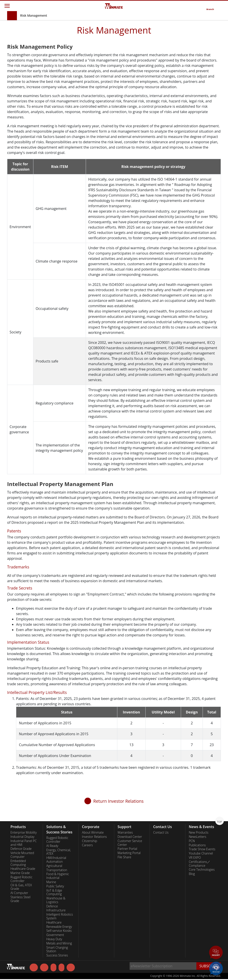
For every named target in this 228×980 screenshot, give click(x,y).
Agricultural (54, 866)
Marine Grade (20, 873)
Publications (197, 845)
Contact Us (161, 833)
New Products (199, 833)
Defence (52, 906)
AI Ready (52, 846)
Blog (192, 874)
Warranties (125, 833)
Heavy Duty (54, 939)
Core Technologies (202, 870)
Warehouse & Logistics (56, 900)
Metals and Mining (59, 943)
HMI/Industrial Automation (56, 860)
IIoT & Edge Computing (54, 892)
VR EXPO (195, 858)
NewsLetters (197, 837)
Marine (51, 882)
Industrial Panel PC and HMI (24, 843)
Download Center (130, 837)
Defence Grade (21, 849)
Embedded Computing (18, 863)
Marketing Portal (129, 853)
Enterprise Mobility (24, 833)
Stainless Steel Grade (20, 899)
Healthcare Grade (23, 869)
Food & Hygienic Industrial (58, 876)
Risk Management (34, 15)
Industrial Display (22, 837)
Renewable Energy (59, 927)
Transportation (57, 870)
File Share (124, 857)
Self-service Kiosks (59, 931)
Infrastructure (56, 910)
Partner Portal (127, 849)
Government (55, 935)
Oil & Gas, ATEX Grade (21, 887)
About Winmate (93, 833)
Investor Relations (94, 837)
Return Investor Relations (118, 801)
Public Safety (55, 886)
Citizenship (90, 841)
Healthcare (54, 922)
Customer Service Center (130, 843)
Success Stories (57, 955)
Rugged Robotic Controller (21, 879)
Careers (87, 845)
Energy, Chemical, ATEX (59, 852)
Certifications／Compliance (199, 864)
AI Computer (19, 893)
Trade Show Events (202, 849)
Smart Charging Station (57, 949)
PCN (192, 841)
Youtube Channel (201, 853)
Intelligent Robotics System (60, 916)
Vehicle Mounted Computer (22, 855)
